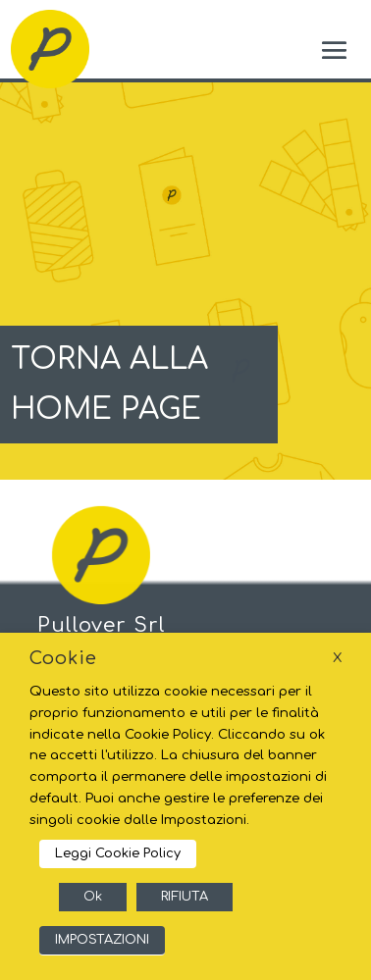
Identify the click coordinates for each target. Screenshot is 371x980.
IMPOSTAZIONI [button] (102, 940)
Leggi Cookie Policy (118, 853)
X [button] (337, 658)
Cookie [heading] (63, 658)
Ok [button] (93, 897)
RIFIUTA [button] (185, 897)
